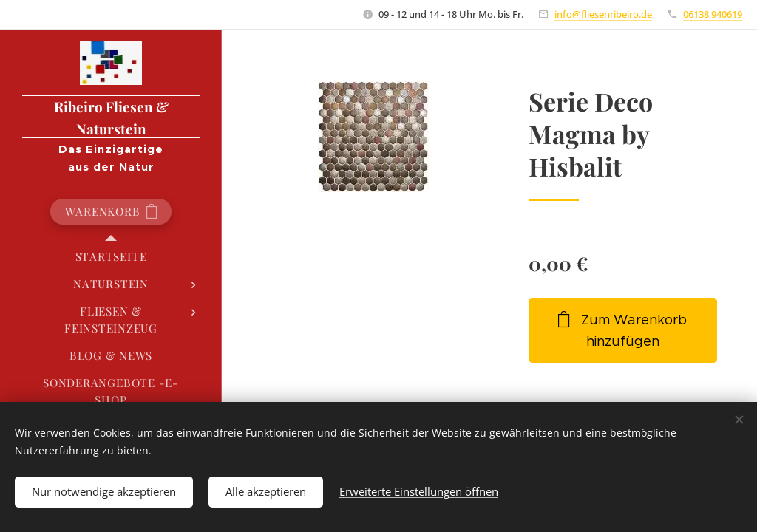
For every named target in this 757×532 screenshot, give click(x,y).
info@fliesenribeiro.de (603, 14)
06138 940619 (713, 14)
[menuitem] (111, 257)
